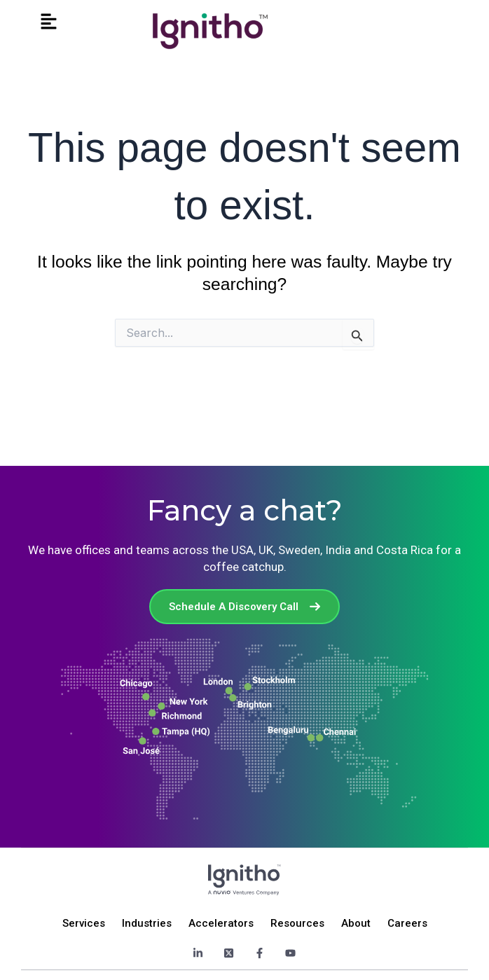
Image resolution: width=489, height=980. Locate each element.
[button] (49, 22)
